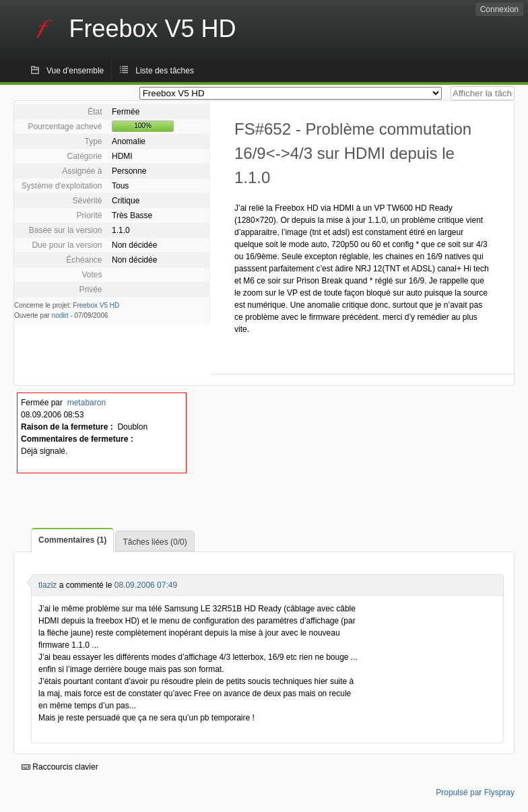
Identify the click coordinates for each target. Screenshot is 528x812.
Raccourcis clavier (60, 767)
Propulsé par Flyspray (475, 792)
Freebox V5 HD (96, 305)
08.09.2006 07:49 (146, 585)
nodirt (60, 315)
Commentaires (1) (72, 540)
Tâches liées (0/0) (155, 542)
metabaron (87, 403)
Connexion (499, 9)
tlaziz (47, 585)
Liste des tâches (165, 71)
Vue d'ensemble (75, 71)
